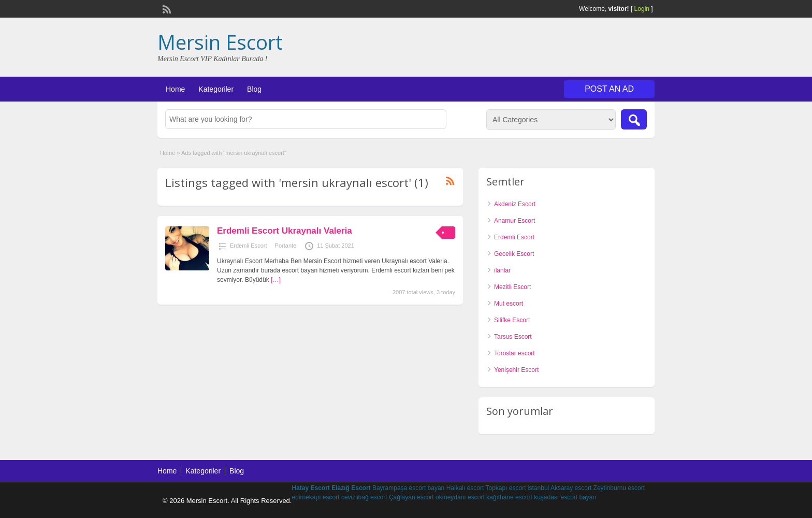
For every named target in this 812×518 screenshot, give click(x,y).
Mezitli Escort (512, 287)
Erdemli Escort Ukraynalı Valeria (285, 231)
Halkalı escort (465, 488)
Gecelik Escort (514, 254)
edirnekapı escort (315, 497)
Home (175, 89)
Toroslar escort (514, 353)
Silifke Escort (512, 320)
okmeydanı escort (460, 497)
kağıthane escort (509, 497)
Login (642, 9)
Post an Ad (609, 89)
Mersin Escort (220, 42)
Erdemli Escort (249, 246)
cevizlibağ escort (364, 497)
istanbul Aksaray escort (560, 488)
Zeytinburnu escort (619, 488)
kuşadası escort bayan (565, 497)
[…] (276, 280)
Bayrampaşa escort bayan (408, 488)
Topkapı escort (505, 488)
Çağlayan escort (411, 497)
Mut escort (509, 304)
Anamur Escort (514, 221)
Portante (286, 246)
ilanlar (502, 270)
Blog (254, 89)
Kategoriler (216, 89)
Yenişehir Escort (516, 370)
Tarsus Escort (513, 337)
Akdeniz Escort (515, 204)
